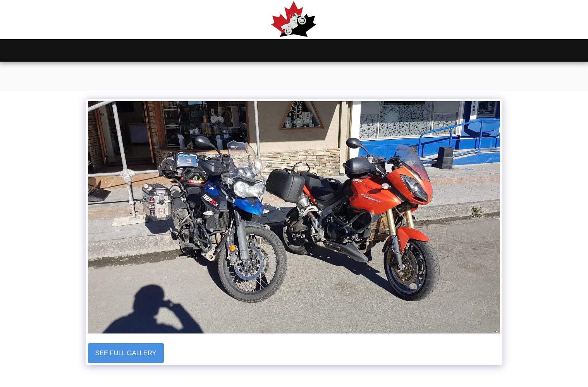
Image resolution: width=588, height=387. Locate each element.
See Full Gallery (126, 353)
